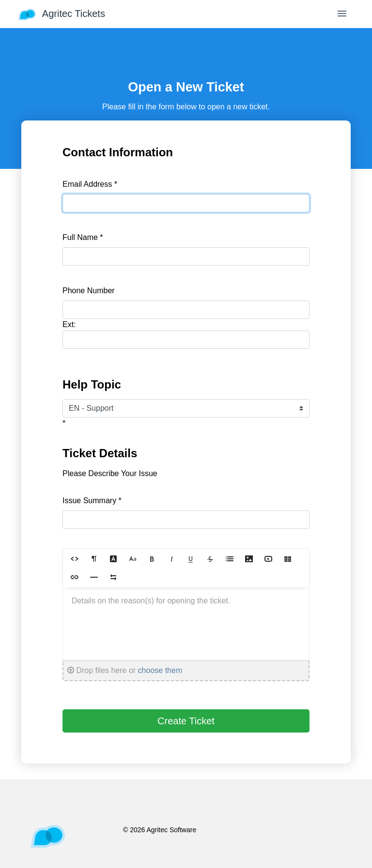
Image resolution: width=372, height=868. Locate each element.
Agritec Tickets (62, 14)
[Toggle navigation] (342, 14)
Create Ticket (186, 721)
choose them (160, 670)
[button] (75, 559)
